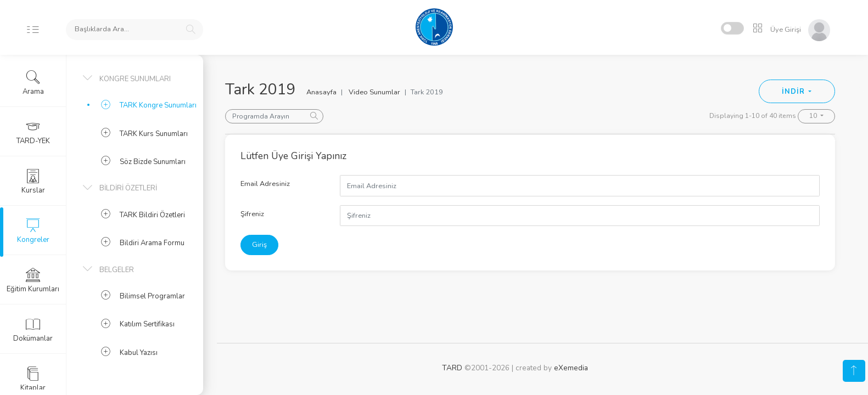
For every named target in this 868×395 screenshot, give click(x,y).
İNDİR (794, 92)
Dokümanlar (33, 330)
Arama (33, 83)
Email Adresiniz (265, 184)
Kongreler (33, 231)
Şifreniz (252, 214)
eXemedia (571, 368)
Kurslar (33, 182)
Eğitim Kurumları (33, 280)
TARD (452, 368)
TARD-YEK (33, 132)
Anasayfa (321, 92)
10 (814, 116)
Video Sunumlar (374, 92)
